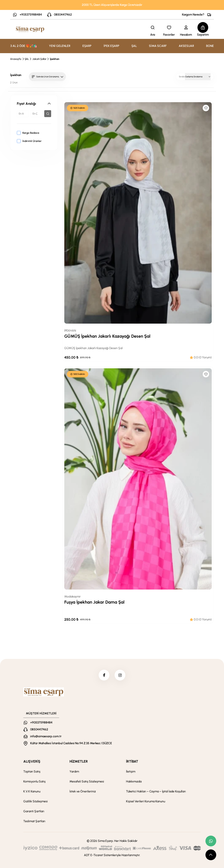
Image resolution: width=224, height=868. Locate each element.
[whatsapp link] (211, 841)
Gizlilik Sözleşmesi (35, 801)
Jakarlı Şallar (39, 59)
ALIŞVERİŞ (32, 761)
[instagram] (120, 675)
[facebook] (104, 675)
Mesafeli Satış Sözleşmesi (87, 781)
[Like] (206, 108)
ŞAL (27, 59)
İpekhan (55, 59)
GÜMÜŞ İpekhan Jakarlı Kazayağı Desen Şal (107, 336)
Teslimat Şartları (34, 821)
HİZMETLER (79, 761)
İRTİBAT (132, 761)
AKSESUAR (186, 46)
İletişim (131, 772)
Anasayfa (16, 59)
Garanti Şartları (34, 811)
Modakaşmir (73, 597)
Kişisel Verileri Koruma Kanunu (146, 801)
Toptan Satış (32, 772)
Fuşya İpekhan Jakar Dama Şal (94, 602)
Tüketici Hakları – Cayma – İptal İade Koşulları (156, 791)
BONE (210, 46)
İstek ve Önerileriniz (83, 791)
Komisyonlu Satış (34, 781)
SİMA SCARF (158, 46)
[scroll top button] (211, 855)
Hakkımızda (134, 781)
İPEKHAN (70, 331)
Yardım (74, 772)
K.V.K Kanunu (32, 791)
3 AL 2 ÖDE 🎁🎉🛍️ (24, 46)
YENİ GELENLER (60, 46)
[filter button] (48, 114)
